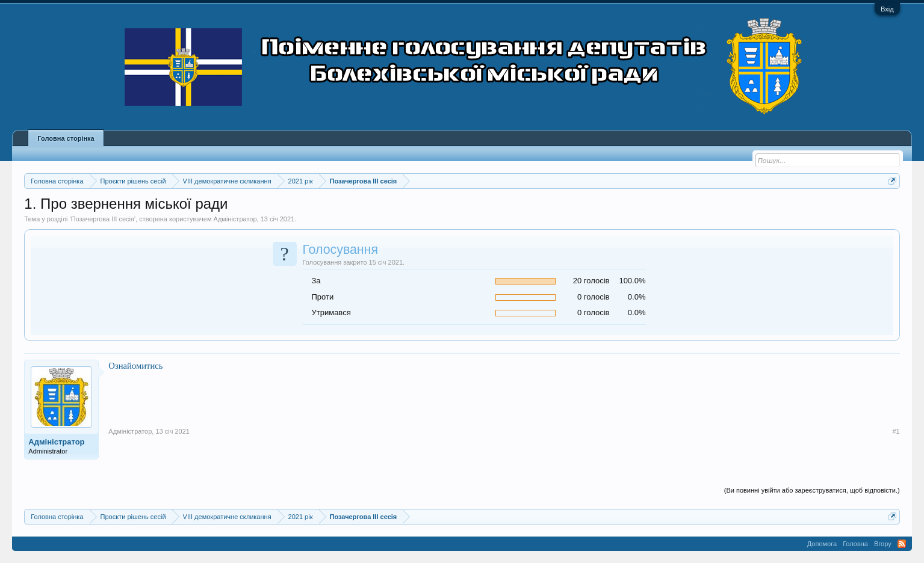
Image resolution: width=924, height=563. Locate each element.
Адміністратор (235, 219)
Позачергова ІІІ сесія (103, 219)
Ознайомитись (135, 366)
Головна (855, 544)
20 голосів (591, 281)
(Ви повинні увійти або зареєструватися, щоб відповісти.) (812, 490)
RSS (902, 544)
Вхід (887, 9)
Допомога (822, 544)
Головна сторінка (66, 138)
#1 (896, 431)
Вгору (883, 544)
